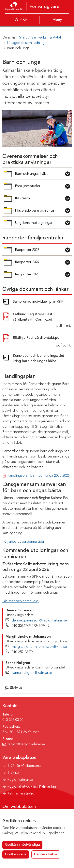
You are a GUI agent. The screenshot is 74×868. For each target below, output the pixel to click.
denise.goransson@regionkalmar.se (39, 620)
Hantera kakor (46, 854)
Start (23, 38)
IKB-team (25, 200)
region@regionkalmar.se (26, 744)
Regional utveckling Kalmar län (32, 787)
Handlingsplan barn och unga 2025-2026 (38, 476)
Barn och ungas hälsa (26, 175)
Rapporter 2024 (25, 263)
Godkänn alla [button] (16, 854)
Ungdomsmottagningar (28, 224)
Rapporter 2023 (25, 251)
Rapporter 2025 (25, 276)
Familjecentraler (25, 187)
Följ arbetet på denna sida (23, 542)
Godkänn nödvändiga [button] (22, 845)
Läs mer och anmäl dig (21, 601)
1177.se (13, 773)
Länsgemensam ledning (26, 43)
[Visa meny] (54, 20)
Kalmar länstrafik (20, 794)
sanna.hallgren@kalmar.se (32, 673)
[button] (14, 688)
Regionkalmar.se (20, 780)
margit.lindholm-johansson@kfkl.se (39, 647)
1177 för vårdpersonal (24, 766)
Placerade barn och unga (29, 212)
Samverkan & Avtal (46, 38)
